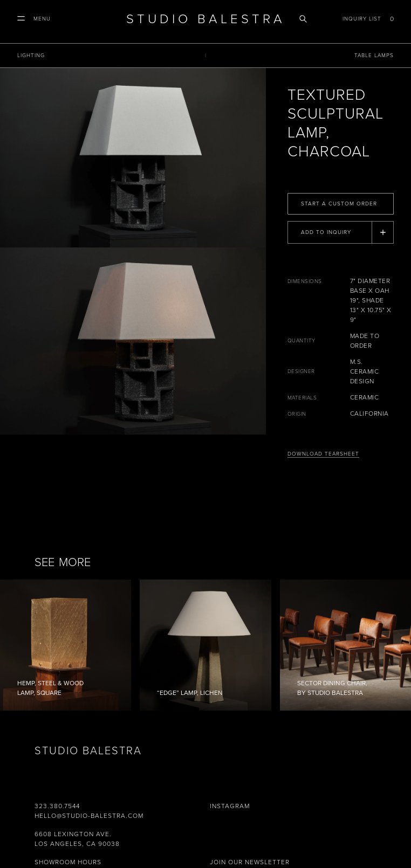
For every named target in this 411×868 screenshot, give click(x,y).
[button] (34, 19)
